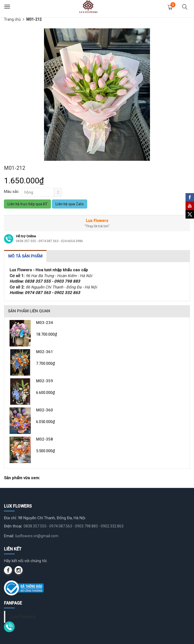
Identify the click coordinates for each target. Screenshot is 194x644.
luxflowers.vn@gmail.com (37, 536)
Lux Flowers (23, 617)
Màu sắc (11, 192)
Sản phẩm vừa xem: (22, 478)
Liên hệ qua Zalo (70, 204)
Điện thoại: (13, 526)
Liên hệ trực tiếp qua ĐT (27, 204)
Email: (9, 536)
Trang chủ (12, 19)
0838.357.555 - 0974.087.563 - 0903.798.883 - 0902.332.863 (74, 526)
